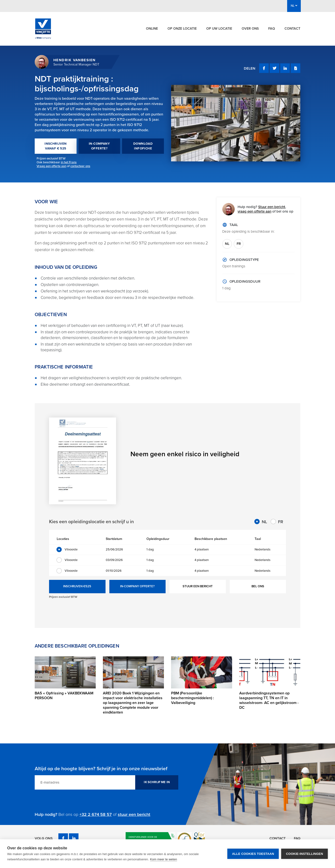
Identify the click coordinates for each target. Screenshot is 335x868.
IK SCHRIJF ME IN (157, 782)
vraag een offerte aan (254, 211)
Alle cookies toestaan (253, 854)
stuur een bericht (134, 814)
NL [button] (294, 6)
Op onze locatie (182, 29)
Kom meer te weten (164, 859)
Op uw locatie (219, 29)
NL (227, 244)
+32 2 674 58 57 (96, 814)
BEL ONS (258, 586)
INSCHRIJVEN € (77, 587)
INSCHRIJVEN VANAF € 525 (56, 146)
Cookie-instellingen (304, 854)
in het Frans (69, 162)
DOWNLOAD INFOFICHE (143, 146)
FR (239, 244)
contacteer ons (80, 166)
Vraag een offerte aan (51, 166)
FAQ (272, 29)
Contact (292, 29)
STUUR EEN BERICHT (198, 586)
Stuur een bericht (272, 207)
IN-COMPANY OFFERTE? (99, 146)
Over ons (250, 29)
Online (152, 29)
